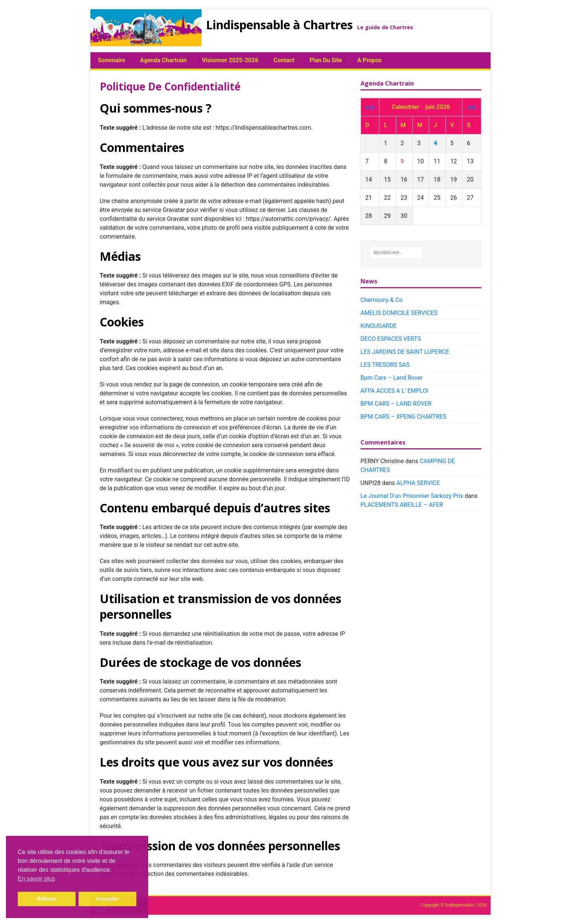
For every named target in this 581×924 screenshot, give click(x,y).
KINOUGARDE (379, 326)
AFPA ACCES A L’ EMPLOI (394, 391)
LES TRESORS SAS (385, 365)
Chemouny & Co (382, 300)
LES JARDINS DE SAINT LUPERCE (405, 352)
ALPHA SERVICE (418, 483)
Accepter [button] (107, 899)
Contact (284, 60)
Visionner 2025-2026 (230, 60)
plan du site (326, 60)
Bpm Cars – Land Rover (392, 378)
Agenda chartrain (163, 60)
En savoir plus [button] (36, 879)
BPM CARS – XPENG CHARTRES (404, 417)
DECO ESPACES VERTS (391, 339)
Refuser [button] (47, 899)
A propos (369, 60)
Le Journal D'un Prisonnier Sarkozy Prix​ (412, 496)
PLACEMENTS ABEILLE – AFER (402, 505)
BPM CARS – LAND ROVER (396, 404)
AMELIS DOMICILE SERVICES (399, 313)
